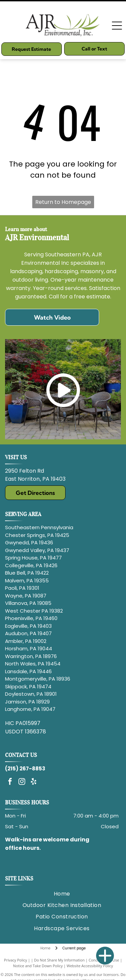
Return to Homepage (63, 202)
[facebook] (10, 782)
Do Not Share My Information (59, 960)
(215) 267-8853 (25, 769)
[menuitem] (62, 894)
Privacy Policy (16, 960)
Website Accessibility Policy (90, 966)
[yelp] (34, 782)
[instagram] (22, 782)
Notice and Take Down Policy (38, 966)
